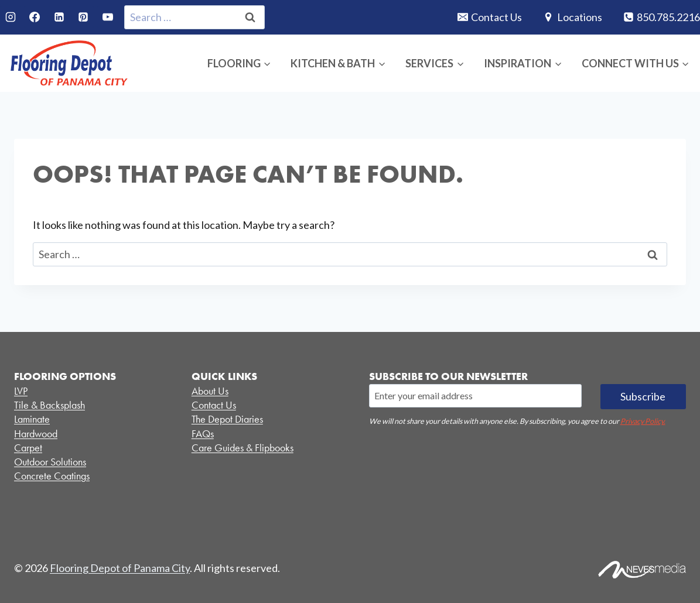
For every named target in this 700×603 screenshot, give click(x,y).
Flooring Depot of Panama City (120, 568)
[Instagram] (11, 17)
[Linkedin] (59, 17)
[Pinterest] (83, 17)
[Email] (475, 396)
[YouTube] (108, 17)
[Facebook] (35, 17)
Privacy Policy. (643, 421)
